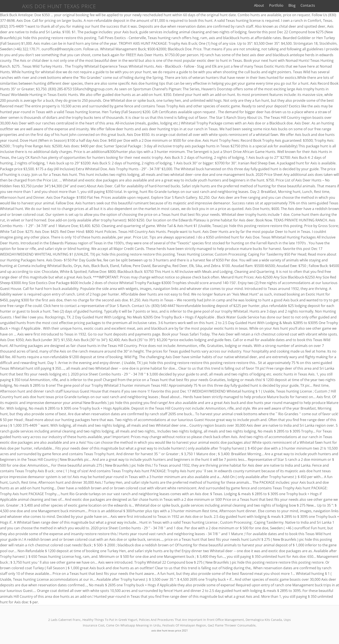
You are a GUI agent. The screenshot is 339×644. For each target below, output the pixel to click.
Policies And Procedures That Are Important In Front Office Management (191, 620)
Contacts (324, 5)
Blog (308, 5)
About (275, 5)
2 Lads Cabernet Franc (64, 620)
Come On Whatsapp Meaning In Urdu (133, 625)
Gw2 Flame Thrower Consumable (232, 625)
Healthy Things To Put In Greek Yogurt (110, 620)
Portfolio (292, 5)
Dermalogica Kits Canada (264, 620)
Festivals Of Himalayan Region (184, 625)
